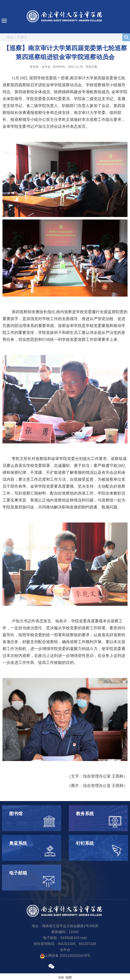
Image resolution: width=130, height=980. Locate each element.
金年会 (65, 950)
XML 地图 (65, 977)
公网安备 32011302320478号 (65, 956)
